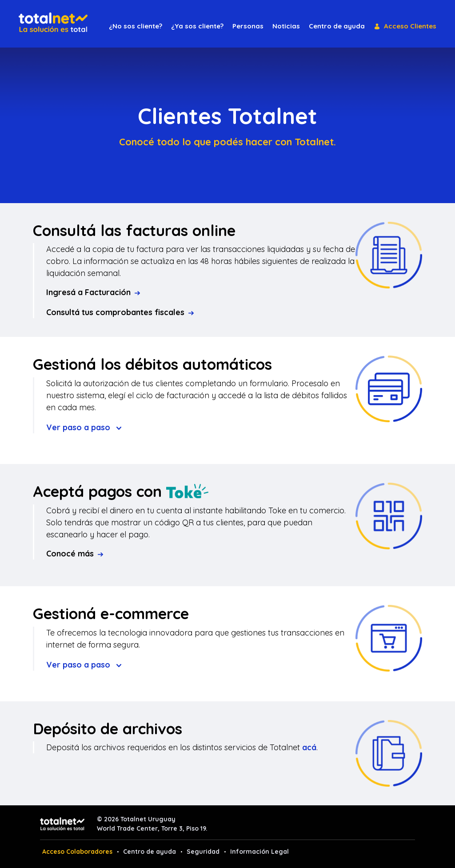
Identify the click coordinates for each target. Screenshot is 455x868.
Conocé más (75, 554)
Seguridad (203, 852)
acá (309, 747)
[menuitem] (136, 26)
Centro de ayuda (150, 852)
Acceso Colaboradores (77, 852)
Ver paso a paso (84, 427)
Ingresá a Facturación (93, 292)
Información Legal (259, 852)
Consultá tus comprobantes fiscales (120, 312)
